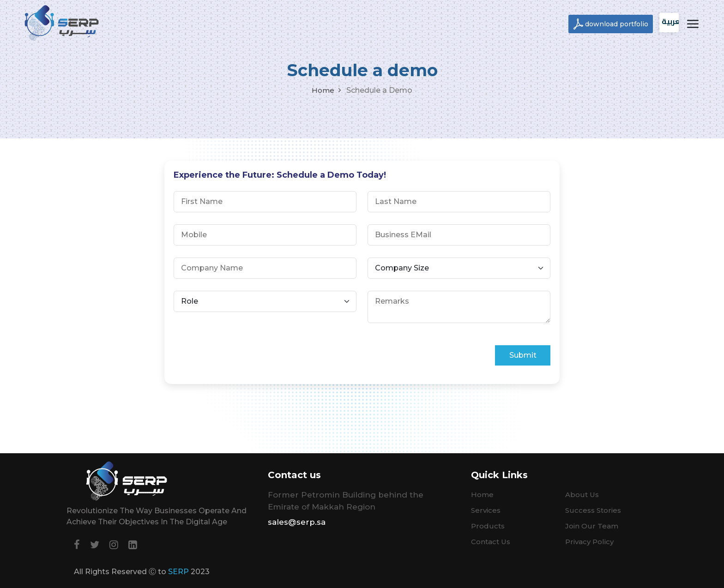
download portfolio (617, 24)
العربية (670, 21)
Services (486, 510)
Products (488, 526)
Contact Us (491, 542)
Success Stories (593, 510)
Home (323, 90)
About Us (582, 495)
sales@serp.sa (297, 522)
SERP (178, 572)
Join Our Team (592, 526)
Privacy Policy (589, 542)
